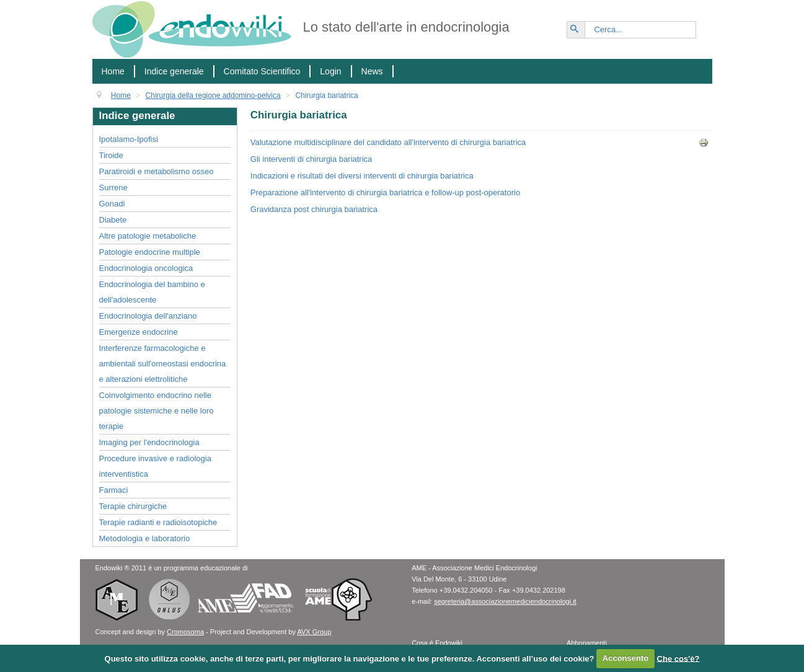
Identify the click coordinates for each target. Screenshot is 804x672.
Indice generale (174, 71)
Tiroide (111, 155)
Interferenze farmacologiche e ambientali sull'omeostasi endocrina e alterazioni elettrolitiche (163, 364)
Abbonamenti (587, 643)
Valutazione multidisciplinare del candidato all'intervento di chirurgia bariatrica (388, 142)
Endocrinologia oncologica (146, 268)
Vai (582, 24)
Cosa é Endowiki (437, 643)
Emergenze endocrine (139, 332)
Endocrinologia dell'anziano (148, 316)
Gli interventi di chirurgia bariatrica (311, 159)
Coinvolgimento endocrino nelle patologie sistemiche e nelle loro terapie (157, 411)
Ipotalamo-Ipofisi (129, 139)
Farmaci (114, 490)
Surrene (113, 188)
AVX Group (314, 632)
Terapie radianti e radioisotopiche (158, 522)
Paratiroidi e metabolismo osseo (157, 171)
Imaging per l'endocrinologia (149, 442)
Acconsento (625, 658)
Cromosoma (185, 632)
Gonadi (112, 204)
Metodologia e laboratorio (145, 538)
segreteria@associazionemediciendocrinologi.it (505, 601)
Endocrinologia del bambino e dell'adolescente (152, 292)
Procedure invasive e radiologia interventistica (155, 466)
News (372, 71)
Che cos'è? (678, 658)
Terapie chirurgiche (133, 506)
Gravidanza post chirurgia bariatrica (314, 209)
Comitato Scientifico (262, 71)
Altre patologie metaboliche (148, 236)
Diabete (113, 220)
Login (330, 71)
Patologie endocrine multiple (150, 252)
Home (113, 71)
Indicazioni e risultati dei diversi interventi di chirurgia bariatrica (362, 176)
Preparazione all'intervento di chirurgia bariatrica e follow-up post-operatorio (385, 192)
